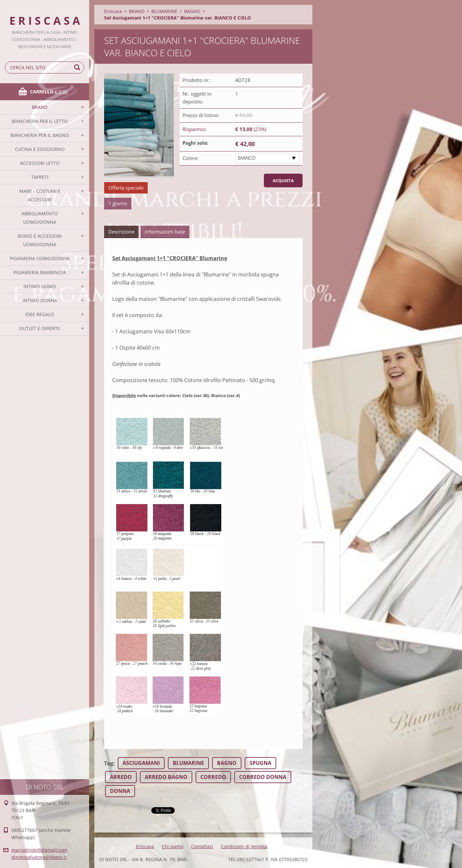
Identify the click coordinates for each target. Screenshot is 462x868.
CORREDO (213, 777)
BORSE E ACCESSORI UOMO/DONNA (40, 240)
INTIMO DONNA (40, 300)
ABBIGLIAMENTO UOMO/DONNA (40, 218)
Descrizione (121, 232)
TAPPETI (40, 177)
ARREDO (121, 777)
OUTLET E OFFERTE (40, 328)
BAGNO (192, 11)
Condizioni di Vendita (244, 846)
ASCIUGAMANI (141, 763)
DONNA (120, 791)
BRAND (40, 107)
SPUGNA (260, 763)
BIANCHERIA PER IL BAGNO (40, 135)
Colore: (190, 158)
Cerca (78, 67)
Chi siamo (172, 846)
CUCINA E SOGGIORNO (40, 149)
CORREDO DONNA (263, 777)
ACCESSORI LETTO (40, 163)
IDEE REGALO (40, 314)
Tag (109, 763)
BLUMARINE (164, 11)
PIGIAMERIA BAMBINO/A (40, 272)
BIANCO (247, 158)
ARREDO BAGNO (166, 777)
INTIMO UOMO (40, 286)
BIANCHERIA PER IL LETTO (40, 121)
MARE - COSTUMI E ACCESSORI (40, 195)
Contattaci (202, 846)
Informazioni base (165, 232)
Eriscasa (113, 11)
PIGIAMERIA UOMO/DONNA (40, 258)
